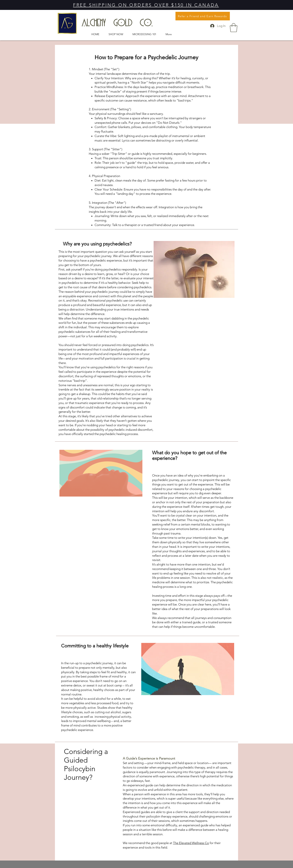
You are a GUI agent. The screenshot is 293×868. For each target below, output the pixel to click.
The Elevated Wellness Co (191, 843)
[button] (234, 28)
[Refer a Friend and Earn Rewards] (203, 16)
